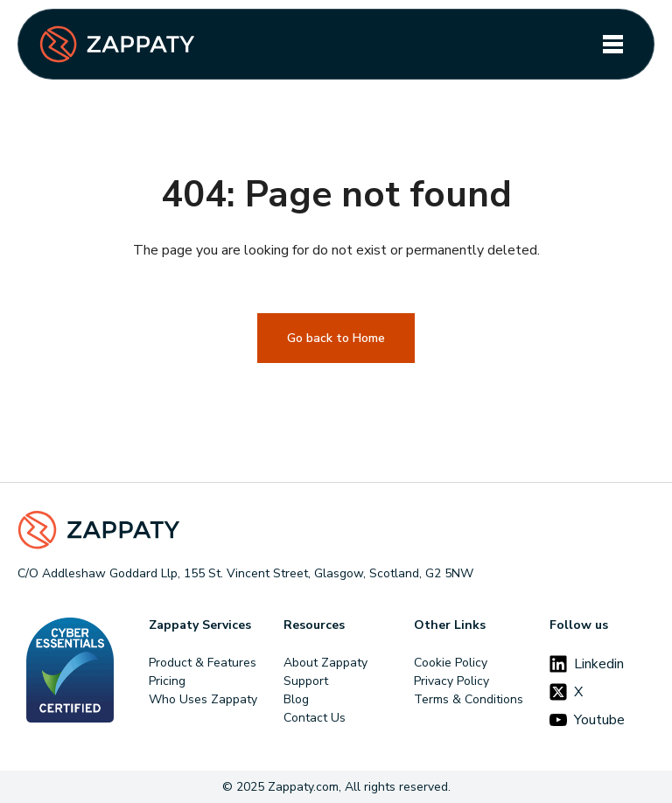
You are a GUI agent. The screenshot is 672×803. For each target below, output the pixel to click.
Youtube (587, 720)
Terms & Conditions (469, 699)
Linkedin (587, 664)
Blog (296, 699)
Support (306, 681)
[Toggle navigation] (613, 44)
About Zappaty (325, 663)
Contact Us (315, 718)
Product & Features (203, 663)
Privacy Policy (451, 681)
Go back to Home (336, 338)
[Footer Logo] (336, 530)
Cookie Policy (451, 663)
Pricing (167, 681)
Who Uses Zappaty (203, 699)
